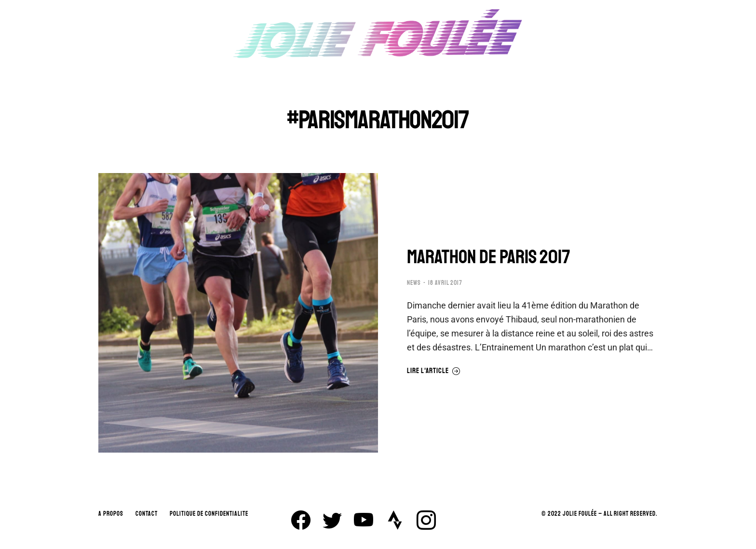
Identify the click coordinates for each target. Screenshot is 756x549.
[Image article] (238, 313)
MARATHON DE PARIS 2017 (489, 257)
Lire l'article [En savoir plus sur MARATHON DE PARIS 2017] (434, 371)
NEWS (414, 283)
